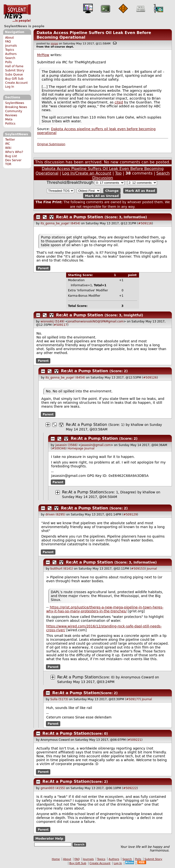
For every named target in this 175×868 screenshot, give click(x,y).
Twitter (10, 140)
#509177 (133, 699)
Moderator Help (49, 839)
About (9, 38)
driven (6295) (55, 514)
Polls (8, 62)
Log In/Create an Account (87, 173)
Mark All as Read (140, 191)
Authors (11, 54)
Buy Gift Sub (14, 79)
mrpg (54, 44)
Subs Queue (14, 75)
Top (118, 173)
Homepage (75, 448)
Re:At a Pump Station (80, 217)
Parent (43, 268)
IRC (8, 144)
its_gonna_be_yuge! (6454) (60, 223)
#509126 (150, 378)
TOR (8, 164)
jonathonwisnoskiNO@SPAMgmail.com (96, 321)
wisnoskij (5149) (52, 321)
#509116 (145, 223)
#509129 (130, 514)
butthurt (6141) (62, 569)
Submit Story (15, 70)
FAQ (8, 42)
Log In (10, 87)
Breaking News (16, 107)
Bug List (11, 156)
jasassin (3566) (66, 445)
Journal (89, 448)
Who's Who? (14, 152)
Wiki (8, 148)
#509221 (135, 740)
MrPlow (43, 55)
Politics (10, 124)
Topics (10, 50)
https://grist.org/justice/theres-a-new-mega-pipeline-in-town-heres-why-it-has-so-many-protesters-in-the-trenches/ (105, 609)
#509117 (61, 325)
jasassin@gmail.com (96, 445)
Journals (11, 46)
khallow (137, 425)
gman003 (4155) (53, 788)
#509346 (59, 448)
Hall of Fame (14, 66)
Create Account (16, 83)
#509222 (130, 788)
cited (119, 102)
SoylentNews (17, 13)
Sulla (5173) (59, 699)
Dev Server (13, 160)
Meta (9, 119)
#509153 (138, 569)
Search (10, 58)
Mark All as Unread (102, 196)
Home (56, 859)
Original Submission (51, 144)
